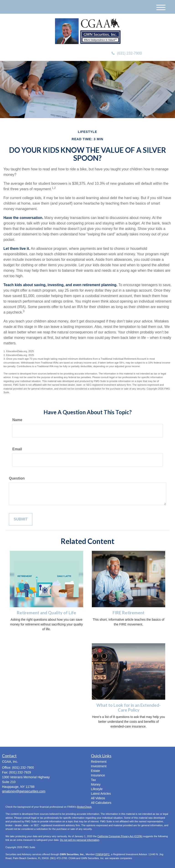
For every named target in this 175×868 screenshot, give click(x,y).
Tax (93, 780)
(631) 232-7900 (127, 53)
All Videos (98, 798)
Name (17, 420)
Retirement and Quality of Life (46, 613)
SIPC (107, 854)
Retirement (99, 762)
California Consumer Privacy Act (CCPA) (120, 836)
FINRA (99, 854)
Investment (99, 766)
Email (17, 449)
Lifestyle (97, 789)
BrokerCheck (85, 807)
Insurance (98, 775)
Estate (95, 771)
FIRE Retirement (129, 613)
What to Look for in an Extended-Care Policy (129, 708)
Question (17, 478)
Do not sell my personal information (80, 840)
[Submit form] (21, 519)
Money (96, 784)
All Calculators (101, 803)
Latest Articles (101, 794)
